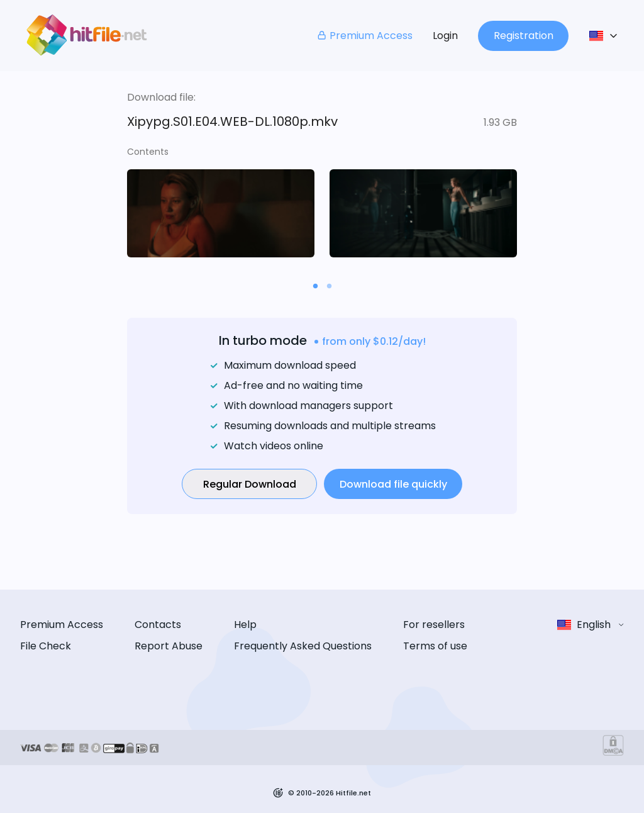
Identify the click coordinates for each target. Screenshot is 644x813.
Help (245, 625)
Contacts (158, 625)
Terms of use (435, 646)
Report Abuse (169, 646)
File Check (46, 646)
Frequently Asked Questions (303, 646)
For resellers (434, 625)
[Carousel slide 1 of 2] (315, 286)
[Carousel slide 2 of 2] (329, 286)
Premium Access (364, 36)
